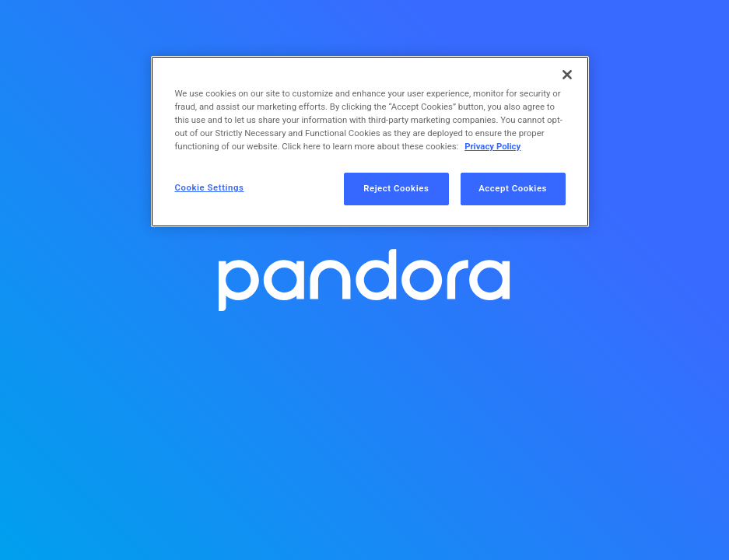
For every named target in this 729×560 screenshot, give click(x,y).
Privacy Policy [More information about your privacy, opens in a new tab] (492, 146)
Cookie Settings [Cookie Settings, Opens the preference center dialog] (209, 187)
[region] (370, 142)
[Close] (567, 75)
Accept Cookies (513, 188)
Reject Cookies (396, 188)
